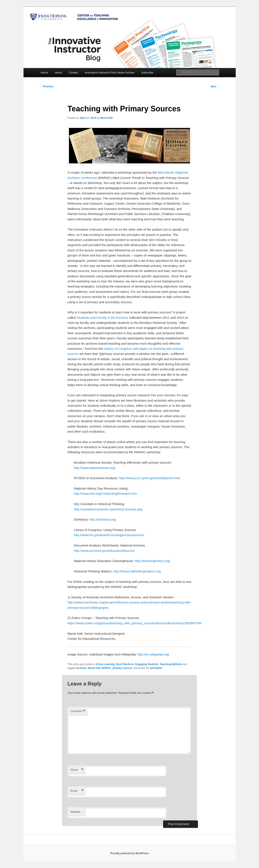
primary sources (122, 668)
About (58, 73)
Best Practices (125, 664)
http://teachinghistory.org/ (152, 561)
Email (77, 791)
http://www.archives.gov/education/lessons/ (104, 551)
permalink (156, 668)
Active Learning (105, 664)
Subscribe (147, 73)
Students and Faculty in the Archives (103, 318)
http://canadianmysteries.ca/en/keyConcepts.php (108, 509)
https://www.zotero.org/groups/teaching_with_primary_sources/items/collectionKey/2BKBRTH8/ (134, 623)
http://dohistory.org (103, 519)
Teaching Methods (171, 664)
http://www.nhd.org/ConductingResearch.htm (105, 493)
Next (215, 86)
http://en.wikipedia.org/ (153, 654)
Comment (78, 711)
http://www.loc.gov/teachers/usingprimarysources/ (109, 535)
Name (77, 770)
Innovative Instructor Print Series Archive (110, 73)
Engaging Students (147, 664)
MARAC (106, 668)
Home (44, 73)
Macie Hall (106, 118)
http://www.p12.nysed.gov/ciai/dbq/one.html (150, 478)
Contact (73, 73)
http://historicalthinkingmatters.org (137, 571)
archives (81, 668)
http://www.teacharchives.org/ (95, 468)
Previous (47, 86)
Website (75, 812)
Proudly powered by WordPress (129, 853)
